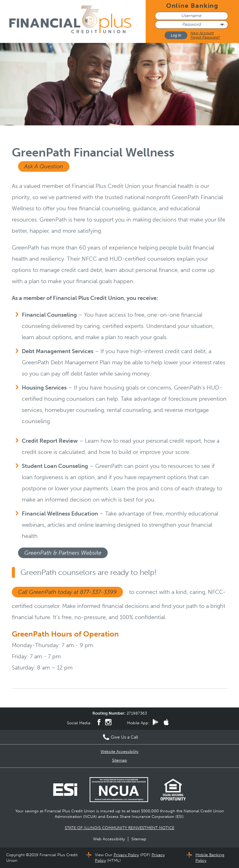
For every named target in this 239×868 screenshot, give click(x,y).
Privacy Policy (126, 855)
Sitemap (119, 760)
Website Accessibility (119, 751)
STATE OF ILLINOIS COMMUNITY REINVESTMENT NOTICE (119, 828)
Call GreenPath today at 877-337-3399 (67, 592)
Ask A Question (44, 166)
